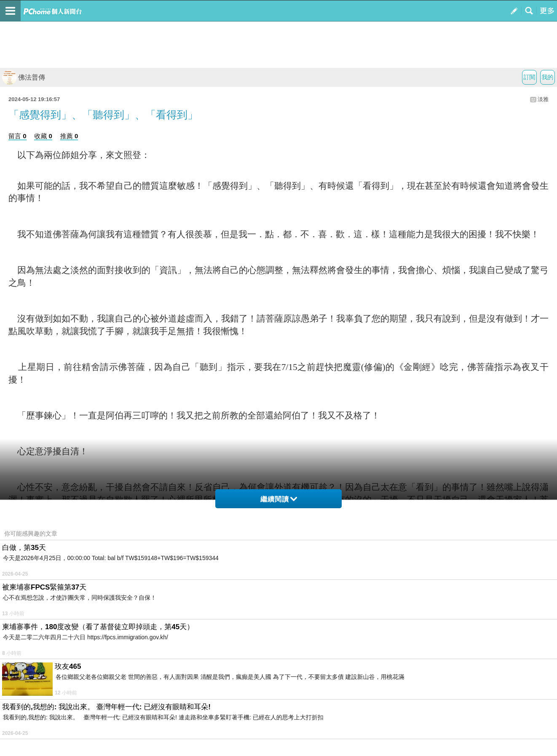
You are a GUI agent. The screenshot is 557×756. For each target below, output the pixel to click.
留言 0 (17, 136)
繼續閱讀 (279, 499)
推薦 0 (69, 136)
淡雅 (543, 99)
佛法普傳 (24, 77)
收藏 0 (43, 136)
